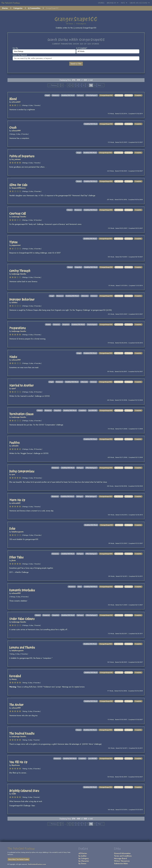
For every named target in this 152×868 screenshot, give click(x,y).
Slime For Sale (18, 185)
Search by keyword (20, 55)
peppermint (16, 245)
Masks (13, 357)
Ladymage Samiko (19, 217)
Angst (47, 95)
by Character (84, 861)
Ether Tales (16, 557)
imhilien (14, 303)
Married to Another (22, 385)
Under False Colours (22, 619)
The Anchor (16, 705)
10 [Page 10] (84, 85)
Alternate (85, 296)
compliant (82, 410)
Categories (18, 8)
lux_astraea (16, 159)
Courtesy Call (18, 214)
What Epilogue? (92, 95)
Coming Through (20, 271)
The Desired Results (22, 733)
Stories (101, 3)
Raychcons (16, 765)
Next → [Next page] (101, 85)
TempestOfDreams (19, 188)
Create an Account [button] (139, 3)
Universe (94, 296)
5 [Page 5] (68, 85)
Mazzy (14, 679)
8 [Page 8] (77, 85)
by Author (83, 856)
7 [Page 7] (74, 85)
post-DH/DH (93, 410)
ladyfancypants (17, 532)
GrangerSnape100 (106, 95)
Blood (13, 99)
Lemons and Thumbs (22, 648)
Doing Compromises (22, 471)
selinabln (15, 446)
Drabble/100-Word (68, 95)
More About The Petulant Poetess (19, 859)
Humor (79, 181)
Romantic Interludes (22, 590)
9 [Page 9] (80, 85)
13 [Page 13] (95, 85)
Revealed (15, 676)
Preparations (17, 328)
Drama (70, 267)
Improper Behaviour (22, 299)
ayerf (14, 388)
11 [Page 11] (87, 85)
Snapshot (78, 267)
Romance (56, 95)
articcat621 (16, 102)
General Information (122, 853)
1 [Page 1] (59, 85)
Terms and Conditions (123, 856)
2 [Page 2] (62, 85)
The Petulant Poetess (11, 3)
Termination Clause (21, 414)
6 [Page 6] (71, 85)
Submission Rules (121, 864)
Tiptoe (13, 242)
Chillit (14, 794)
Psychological (92, 324)
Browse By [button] (112, 3)
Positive (14, 443)
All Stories (83, 853)
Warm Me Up (17, 500)
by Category (84, 858)
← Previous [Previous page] (53, 85)
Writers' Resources (122, 861)
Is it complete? (82, 48)
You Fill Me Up (18, 762)
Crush (13, 128)
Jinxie (14, 560)
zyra (13, 474)
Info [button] (123, 3)
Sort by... (16, 48)
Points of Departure (22, 156)
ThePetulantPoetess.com (37, 864)
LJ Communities (34, 8)
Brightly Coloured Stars (24, 791)
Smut (80, 587)
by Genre (82, 864)
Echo (12, 529)
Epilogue (80, 95)
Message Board (120, 858)
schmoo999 (16, 131)
